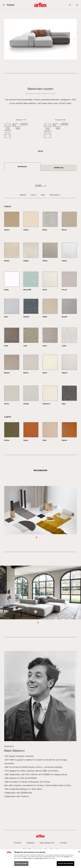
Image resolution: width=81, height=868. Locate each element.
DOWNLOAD (59, 168)
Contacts (63, 843)
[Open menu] (4, 5)
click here (67, 857)
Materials (22, 167)
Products (11, 5)
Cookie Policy (39, 858)
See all (40, 151)
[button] (74, 39)
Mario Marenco (44, 94)
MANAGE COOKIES (21, 864)
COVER (38, 185)
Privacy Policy (28, 858)
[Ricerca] (77, 5)
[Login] (70, 5)
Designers (31, 843)
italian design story (47, 843)
